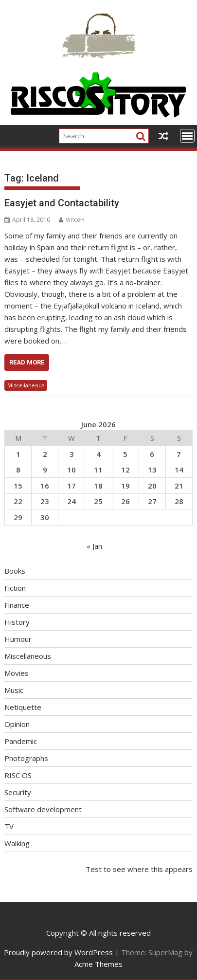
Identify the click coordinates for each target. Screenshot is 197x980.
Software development (43, 809)
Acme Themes (98, 964)
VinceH (72, 220)
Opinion (17, 724)
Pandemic (21, 741)
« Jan (94, 546)
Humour (18, 639)
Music (14, 690)
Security (18, 792)
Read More (27, 362)
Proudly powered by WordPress (58, 952)
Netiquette (23, 707)
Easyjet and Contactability (62, 203)
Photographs (26, 758)
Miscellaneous (26, 385)
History (17, 622)
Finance (17, 605)
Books (15, 571)
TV (9, 826)
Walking (17, 843)
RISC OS (18, 775)
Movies (17, 673)
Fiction (15, 588)
